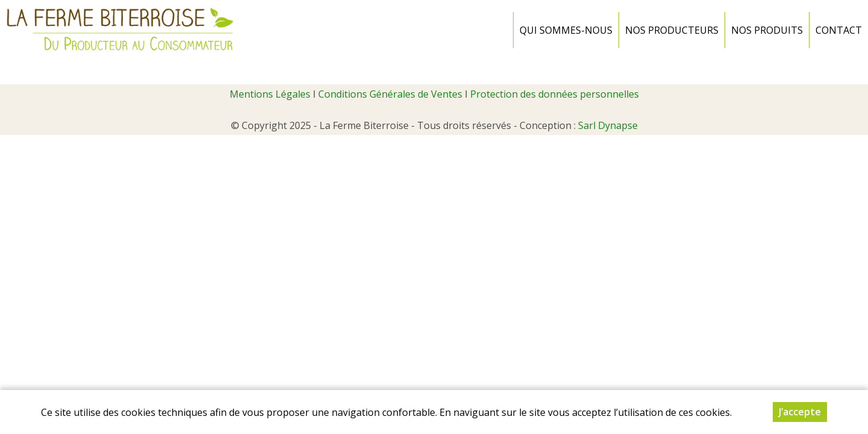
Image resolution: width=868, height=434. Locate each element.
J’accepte (800, 412)
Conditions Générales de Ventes (390, 94)
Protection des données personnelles (555, 94)
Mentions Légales (270, 94)
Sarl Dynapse (608, 125)
